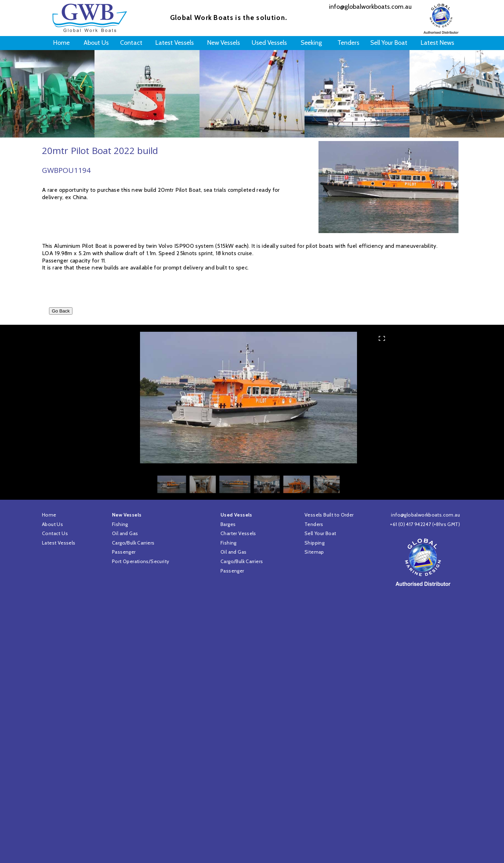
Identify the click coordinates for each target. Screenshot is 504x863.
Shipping (314, 543)
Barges (228, 524)
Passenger (232, 571)
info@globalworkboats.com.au (425, 515)
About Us (52, 524)
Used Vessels (236, 515)
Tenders (314, 524)
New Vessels (127, 515)
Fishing (229, 543)
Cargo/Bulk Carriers (242, 561)
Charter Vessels (238, 533)
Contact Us (55, 533)
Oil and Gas (233, 552)
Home (49, 515)
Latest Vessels (59, 543)
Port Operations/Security (141, 561)
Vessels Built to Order (329, 515)
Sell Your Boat (320, 533)
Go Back (61, 311)
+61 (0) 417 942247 (410, 524)
